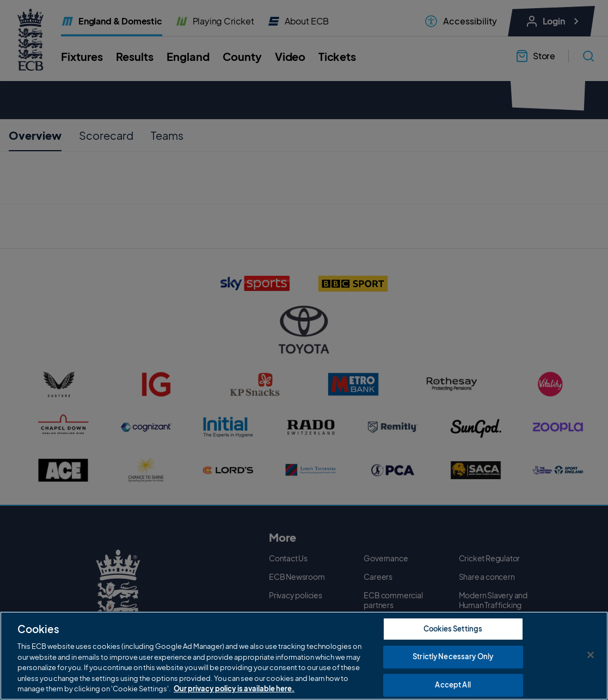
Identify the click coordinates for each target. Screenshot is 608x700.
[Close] (591, 655)
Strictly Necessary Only (453, 658)
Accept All (453, 685)
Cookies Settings (453, 629)
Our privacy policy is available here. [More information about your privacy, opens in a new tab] (234, 690)
